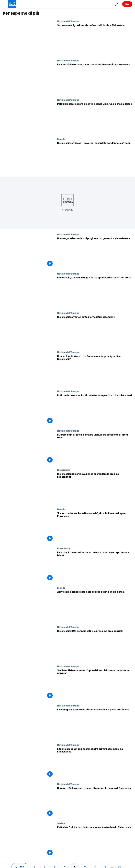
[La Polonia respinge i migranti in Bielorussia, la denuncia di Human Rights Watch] (95, 370)
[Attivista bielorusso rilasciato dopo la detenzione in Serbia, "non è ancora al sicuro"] (95, 606)
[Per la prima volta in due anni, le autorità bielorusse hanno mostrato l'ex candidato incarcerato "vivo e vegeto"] (95, 79)
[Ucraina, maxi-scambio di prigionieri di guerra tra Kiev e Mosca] (95, 253)
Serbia (61, 823)
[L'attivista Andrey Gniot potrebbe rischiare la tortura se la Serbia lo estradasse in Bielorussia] (95, 841)
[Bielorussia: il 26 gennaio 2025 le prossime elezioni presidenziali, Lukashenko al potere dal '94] (95, 645)
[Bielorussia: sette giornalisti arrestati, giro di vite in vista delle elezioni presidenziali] (95, 331)
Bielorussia (64, 470)
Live (127, 4)
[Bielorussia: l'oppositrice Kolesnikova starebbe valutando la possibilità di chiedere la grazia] (95, 488)
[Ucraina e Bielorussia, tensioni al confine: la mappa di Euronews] (95, 802)
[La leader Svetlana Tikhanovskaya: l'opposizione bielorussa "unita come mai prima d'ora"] (95, 685)
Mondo (61, 139)
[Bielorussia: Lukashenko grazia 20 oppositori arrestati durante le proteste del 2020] (95, 292)
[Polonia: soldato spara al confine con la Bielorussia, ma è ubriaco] (95, 118)
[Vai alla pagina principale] (12, 4)
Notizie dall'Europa (68, 21)
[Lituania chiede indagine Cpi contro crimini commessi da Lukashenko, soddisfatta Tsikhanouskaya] (95, 763)
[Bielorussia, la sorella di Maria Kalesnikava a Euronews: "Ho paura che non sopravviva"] (95, 724)
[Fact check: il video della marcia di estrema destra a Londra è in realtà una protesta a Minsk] (95, 567)
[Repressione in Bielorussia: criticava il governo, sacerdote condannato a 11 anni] (95, 157)
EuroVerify (64, 548)
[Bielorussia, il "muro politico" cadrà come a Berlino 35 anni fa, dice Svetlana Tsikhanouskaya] (95, 527)
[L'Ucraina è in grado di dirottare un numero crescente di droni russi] (95, 449)
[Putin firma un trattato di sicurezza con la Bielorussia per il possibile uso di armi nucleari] (95, 409)
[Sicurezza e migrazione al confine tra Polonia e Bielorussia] (95, 39)
